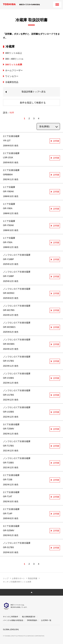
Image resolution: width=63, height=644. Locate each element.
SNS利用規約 (32, 620)
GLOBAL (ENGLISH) (11, 630)
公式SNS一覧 (46, 620)
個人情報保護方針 (29, 617)
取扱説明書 (33, 578)
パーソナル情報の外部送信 (13, 620)
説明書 (56, 141)
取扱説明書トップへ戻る (34, 92)
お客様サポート (18, 578)
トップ (6, 578)
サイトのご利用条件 (11, 617)
